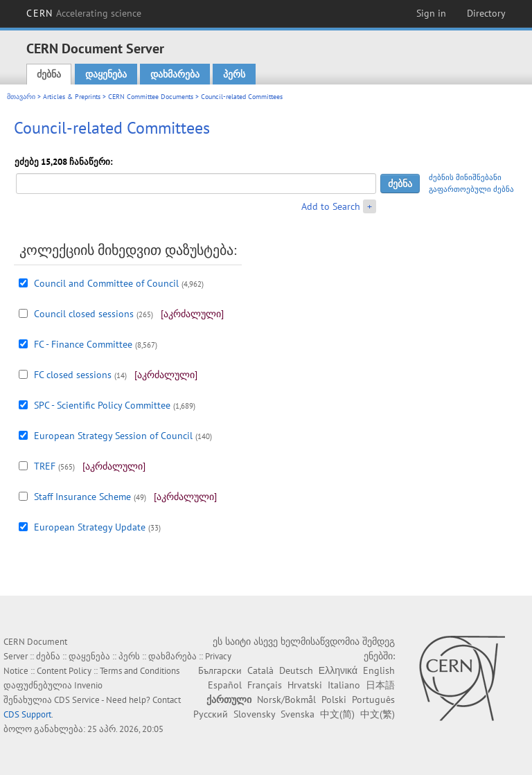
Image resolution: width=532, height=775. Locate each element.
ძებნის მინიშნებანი (465, 177)
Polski (334, 700)
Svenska (298, 714)
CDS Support (27, 714)
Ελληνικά (338, 670)
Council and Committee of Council (106, 283)
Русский (211, 714)
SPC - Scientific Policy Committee (102, 405)
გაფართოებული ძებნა (471, 189)
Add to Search (331, 206)
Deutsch (296, 670)
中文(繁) (378, 714)
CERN (84, 13)
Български (220, 670)
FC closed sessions (73, 375)
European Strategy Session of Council (113, 436)
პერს (234, 74)
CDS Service (77, 700)
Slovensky (254, 714)
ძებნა (49, 74)
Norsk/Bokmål (286, 700)
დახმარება (175, 74)
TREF (45, 466)
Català (260, 670)
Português (373, 700)
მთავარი (21, 97)
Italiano (344, 685)
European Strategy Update (90, 527)
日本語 (380, 685)
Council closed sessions (84, 314)
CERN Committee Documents (151, 97)
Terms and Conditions (140, 671)
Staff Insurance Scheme (82, 497)
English (379, 670)
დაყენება (106, 74)
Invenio (88, 685)
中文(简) (337, 714)
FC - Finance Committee (83, 344)
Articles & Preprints (72, 97)
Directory (486, 13)
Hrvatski (305, 685)
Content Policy (64, 671)
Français (265, 685)
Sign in (431, 13)
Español (225, 685)
